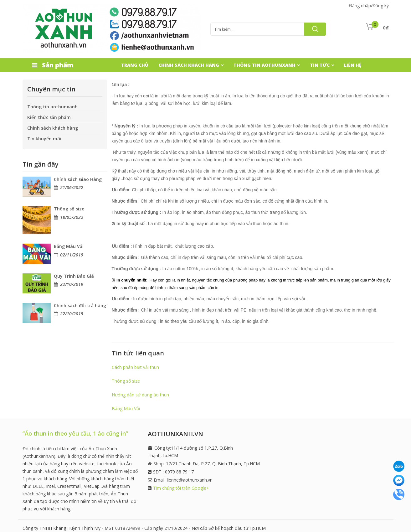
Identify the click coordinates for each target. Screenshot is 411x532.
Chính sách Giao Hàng (78, 179)
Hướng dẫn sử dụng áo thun (140, 395)
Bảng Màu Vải (69, 246)
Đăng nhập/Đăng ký (369, 6)
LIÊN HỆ (353, 65)
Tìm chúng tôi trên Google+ (181, 488)
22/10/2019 (72, 284)
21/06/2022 (72, 187)
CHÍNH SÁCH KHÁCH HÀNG (189, 65)
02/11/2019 (72, 255)
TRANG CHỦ (135, 65)
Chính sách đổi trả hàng (80, 305)
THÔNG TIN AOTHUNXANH (265, 65)
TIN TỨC (320, 65)
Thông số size (69, 209)
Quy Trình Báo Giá (74, 276)
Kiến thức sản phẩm (49, 117)
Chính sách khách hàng (53, 128)
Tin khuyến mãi (44, 139)
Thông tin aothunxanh (52, 107)
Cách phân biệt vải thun (135, 367)
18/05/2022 (72, 217)
